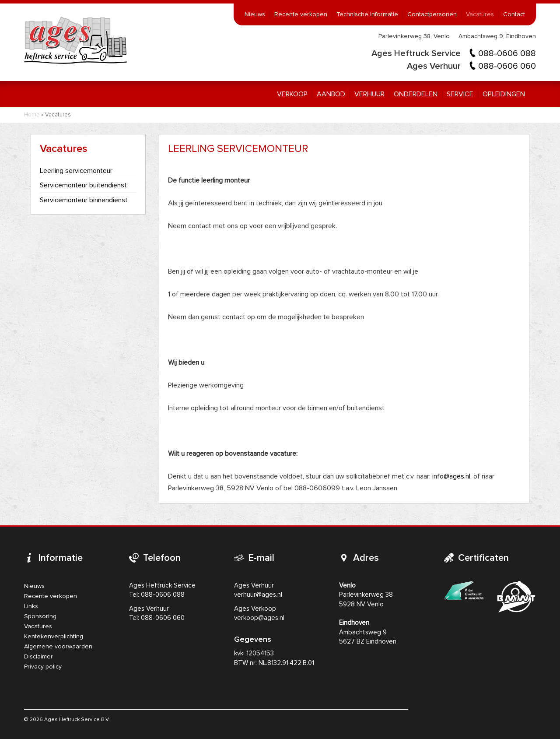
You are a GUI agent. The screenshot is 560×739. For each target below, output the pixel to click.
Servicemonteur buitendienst (83, 185)
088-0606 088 (507, 53)
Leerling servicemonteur (76, 171)
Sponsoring (40, 616)
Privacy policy (43, 667)
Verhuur (369, 94)
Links (31, 606)
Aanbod (331, 94)
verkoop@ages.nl (259, 618)
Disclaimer (38, 657)
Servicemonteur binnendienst (84, 200)
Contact (514, 14)
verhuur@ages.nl (258, 595)
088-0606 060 (507, 66)
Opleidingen (504, 94)
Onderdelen (416, 94)
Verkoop (292, 94)
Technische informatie (367, 14)
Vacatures (480, 14)
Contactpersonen (432, 14)
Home (32, 115)
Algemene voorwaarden (58, 647)
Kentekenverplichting (54, 637)
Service (460, 94)
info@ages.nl (451, 476)
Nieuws (255, 14)
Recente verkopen (301, 14)
